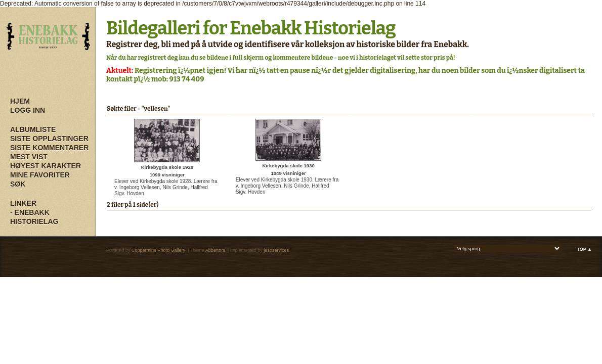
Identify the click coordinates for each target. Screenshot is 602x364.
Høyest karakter (46, 166)
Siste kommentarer (49, 148)
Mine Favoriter (40, 175)
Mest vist (29, 157)
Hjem (20, 101)
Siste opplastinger (49, 139)
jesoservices (276, 250)
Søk (18, 184)
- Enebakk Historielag (34, 217)
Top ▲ (584, 249)
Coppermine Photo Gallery (158, 250)
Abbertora (216, 250)
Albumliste (33, 129)
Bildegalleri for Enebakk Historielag (251, 28)
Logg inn (28, 110)
